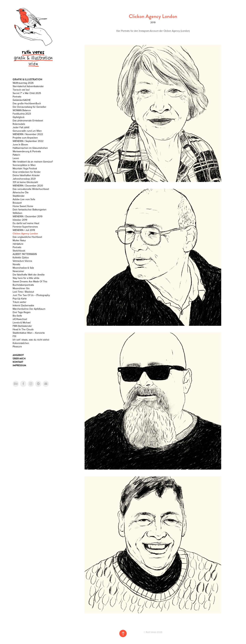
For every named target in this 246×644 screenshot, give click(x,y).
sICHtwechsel (20, 319)
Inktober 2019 (20, 220)
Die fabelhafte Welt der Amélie (29, 275)
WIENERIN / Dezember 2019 (28, 216)
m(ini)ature (18, 244)
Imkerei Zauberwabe (23, 305)
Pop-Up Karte (20, 299)
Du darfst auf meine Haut (26, 223)
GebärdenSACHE (22, 100)
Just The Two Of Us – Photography (31, 295)
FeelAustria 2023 (22, 114)
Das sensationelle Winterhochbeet (31, 189)
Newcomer (18, 271)
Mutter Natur (19, 240)
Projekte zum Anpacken (25, 138)
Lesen (16, 158)
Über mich (19, 358)
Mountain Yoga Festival (25, 168)
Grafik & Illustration (28, 79)
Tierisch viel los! (21, 90)
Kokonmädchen (21, 343)
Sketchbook (19, 251)
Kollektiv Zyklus (21, 257)
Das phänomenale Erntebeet (28, 121)
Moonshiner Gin (21, 288)
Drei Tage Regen (22, 312)
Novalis (16, 264)
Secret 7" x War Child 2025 (27, 93)
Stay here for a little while (26, 278)
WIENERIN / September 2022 (28, 141)
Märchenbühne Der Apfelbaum (29, 309)
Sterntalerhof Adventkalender (28, 86)
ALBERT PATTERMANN (25, 254)
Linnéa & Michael (22, 323)
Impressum (19, 365)
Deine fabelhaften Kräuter (26, 175)
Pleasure (17, 346)
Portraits (17, 97)
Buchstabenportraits (23, 285)
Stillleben (17, 213)
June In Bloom (20, 144)
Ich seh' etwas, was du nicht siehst (31, 340)
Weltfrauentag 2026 (23, 83)
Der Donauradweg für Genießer (29, 107)
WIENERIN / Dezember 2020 (28, 186)
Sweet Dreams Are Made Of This (30, 281)
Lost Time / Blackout (23, 292)
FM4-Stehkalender (22, 326)
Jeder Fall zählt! (21, 127)
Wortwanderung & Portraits (27, 151)
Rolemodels (19, 124)
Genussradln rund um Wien (27, 131)
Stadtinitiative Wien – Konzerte (29, 333)
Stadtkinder (19, 196)
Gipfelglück (19, 117)
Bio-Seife (17, 316)
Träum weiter (19, 302)
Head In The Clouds (23, 329)
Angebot (18, 355)
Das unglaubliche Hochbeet (27, 237)
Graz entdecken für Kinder (27, 172)
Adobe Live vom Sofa (24, 199)
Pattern (16, 155)
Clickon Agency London (25, 233)
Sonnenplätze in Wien (24, 165)
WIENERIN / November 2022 (28, 134)
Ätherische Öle (21, 192)
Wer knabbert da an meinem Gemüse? (33, 162)
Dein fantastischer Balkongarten (30, 210)
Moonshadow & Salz (23, 268)
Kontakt (18, 362)
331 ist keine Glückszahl (25, 182)
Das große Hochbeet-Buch (27, 103)
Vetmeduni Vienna (22, 261)
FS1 (14, 336)
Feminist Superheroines (25, 227)
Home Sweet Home (23, 206)
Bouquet (17, 203)
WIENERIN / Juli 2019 (24, 230)
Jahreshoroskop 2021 (24, 179)
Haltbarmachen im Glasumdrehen (30, 148)
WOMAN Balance (22, 110)
